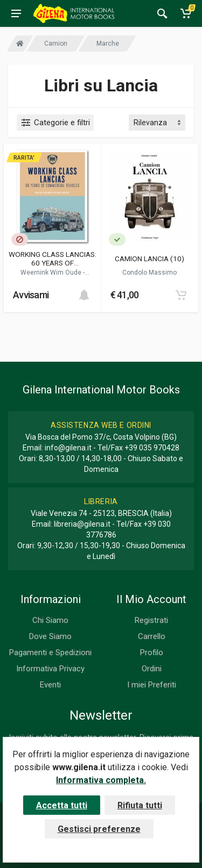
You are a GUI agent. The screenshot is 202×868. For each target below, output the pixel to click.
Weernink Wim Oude (52, 272)
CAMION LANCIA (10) (149, 259)
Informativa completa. (101, 780)
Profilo (152, 652)
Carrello (152, 636)
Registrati (151, 620)
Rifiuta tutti (140, 805)
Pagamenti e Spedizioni (50, 652)
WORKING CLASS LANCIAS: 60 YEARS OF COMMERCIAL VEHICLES (53, 259)
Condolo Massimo (149, 272)
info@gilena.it (68, 448)
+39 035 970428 (152, 448)
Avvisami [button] (31, 295)
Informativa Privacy (50, 669)
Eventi (50, 685)
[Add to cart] (84, 295)
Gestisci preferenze (99, 829)
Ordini (152, 669)
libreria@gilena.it (82, 524)
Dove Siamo (50, 636)
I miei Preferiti (152, 685)
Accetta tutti (62, 805)
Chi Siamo (50, 620)
